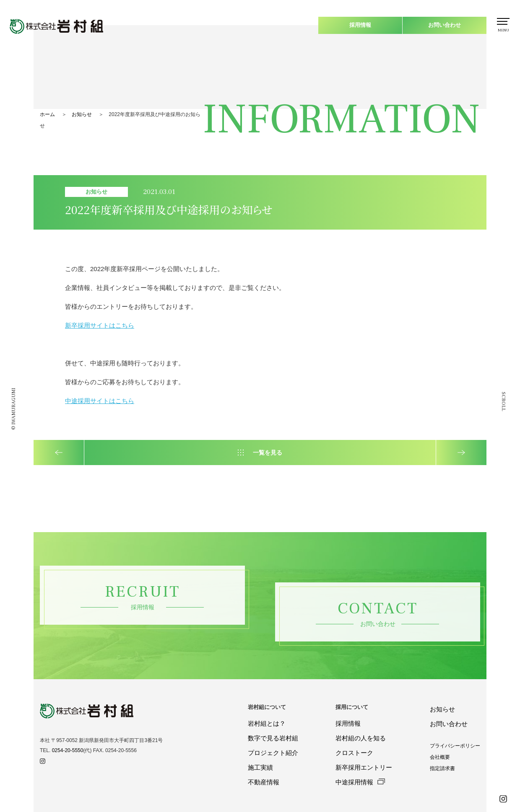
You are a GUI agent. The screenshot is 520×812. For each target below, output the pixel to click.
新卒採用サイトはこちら (100, 325)
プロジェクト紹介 (273, 753)
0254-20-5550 (68, 750)
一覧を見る (268, 453)
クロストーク (354, 753)
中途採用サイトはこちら (100, 401)
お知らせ (82, 114)
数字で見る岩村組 (273, 738)
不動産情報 (264, 782)
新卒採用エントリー (364, 767)
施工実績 (260, 767)
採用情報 (360, 25)
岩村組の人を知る (361, 738)
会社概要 (440, 757)
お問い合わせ (445, 25)
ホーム (47, 114)
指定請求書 (442, 768)
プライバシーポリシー (455, 746)
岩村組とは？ (267, 723)
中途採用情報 (360, 782)
